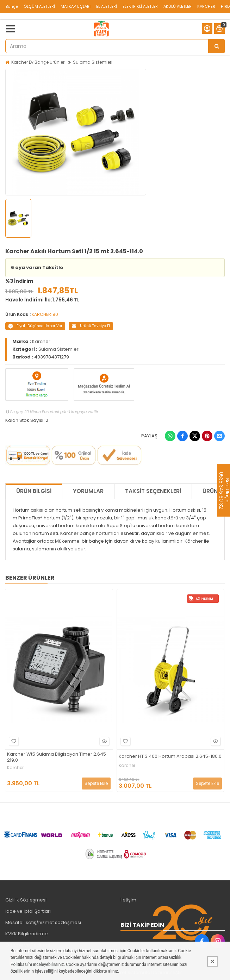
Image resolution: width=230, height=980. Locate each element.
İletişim (128, 900)
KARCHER (206, 6)
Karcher (41, 341)
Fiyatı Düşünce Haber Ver (35, 326)
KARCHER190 (45, 314)
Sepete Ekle (96, 783)
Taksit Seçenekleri (153, 491)
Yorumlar (88, 491)
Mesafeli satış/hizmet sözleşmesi (43, 922)
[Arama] (217, 46)
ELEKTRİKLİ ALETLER (140, 6)
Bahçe (12, 6)
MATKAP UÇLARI (76, 6)
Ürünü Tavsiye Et (91, 326)
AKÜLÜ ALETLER (178, 6)
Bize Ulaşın (227, 490)
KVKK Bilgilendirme (27, 934)
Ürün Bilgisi (34, 491)
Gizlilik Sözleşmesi (26, 900)
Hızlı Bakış (103, 741)
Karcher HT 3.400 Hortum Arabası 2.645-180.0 (170, 757)
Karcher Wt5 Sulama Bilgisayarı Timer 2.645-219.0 (58, 757)
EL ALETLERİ (107, 6)
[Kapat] (212, 961)
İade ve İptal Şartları (28, 911)
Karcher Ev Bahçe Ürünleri (38, 62)
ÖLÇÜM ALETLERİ (39, 6)
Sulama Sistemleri (93, 62)
